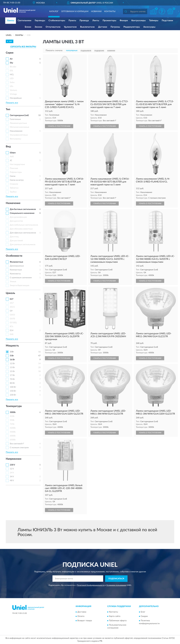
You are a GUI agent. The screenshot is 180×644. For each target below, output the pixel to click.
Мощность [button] (12, 346)
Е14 (12, 330)
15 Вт (12, 371)
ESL (12, 71)
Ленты (96, 21)
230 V (12, 465)
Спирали (14, 184)
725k (12, 424)
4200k (13, 428)
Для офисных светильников (23, 233)
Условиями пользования (116, 585)
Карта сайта (115, 616)
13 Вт (12, 368)
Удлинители (70, 27)
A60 (12, 157)
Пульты (72, 21)
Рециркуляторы (132, 27)
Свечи (13, 176)
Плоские (14, 168)
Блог (143, 612)
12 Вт (12, 364)
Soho (12, 82)
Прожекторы (109, 21)
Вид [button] (8, 147)
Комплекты (15, 274)
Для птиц (14, 237)
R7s (12, 327)
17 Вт (12, 375)
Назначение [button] (13, 203)
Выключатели (87, 27)
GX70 (12, 319)
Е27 (12, 299)
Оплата (81, 616)
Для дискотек (16, 221)
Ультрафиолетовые (19, 135)
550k (12, 420)
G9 (11, 311)
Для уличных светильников (23, 245)
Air (11, 59)
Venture (13, 90)
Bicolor (13, 67)
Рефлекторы (16, 172)
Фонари (124, 21)
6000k (13, 436)
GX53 (12, 315)
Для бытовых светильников (23, 209)
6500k (13, 440)
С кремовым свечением (21, 278)
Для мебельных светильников (24, 225)
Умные (13, 282)
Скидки (144, 616)
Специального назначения (22, 213)
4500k (13, 432)
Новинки (96, 11)
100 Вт (13, 387)
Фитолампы (15, 139)
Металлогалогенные (19, 127)
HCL (12, 75)
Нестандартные (17, 164)
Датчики (103, 27)
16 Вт (12, 360)
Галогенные (15, 119)
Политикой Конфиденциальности (91, 585)
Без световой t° (17, 444)
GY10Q (13, 323)
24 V (12, 473)
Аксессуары (149, 27)
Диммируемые (17, 266)
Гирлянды (40, 21)
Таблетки (14, 188)
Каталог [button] (54, 11)
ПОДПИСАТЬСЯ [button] (116, 579)
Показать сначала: (54, 51)
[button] (162, 11)
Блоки (28, 27)
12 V (12, 469)
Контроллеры (138, 21)
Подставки (167, 21)
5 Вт (12, 356)
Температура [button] (14, 406)
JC (11, 161)
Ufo (12, 86)
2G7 (12, 303)
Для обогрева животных (21, 229)
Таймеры (154, 21)
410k (12, 416)
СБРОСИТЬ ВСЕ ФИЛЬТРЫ (23, 47)
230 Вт (13, 395)
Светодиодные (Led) (19, 115)
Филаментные (16, 262)
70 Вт (12, 379)
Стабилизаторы (57, 21)
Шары (13, 153)
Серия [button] (10, 53)
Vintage (13, 94)
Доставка (82, 612)
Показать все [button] (12, 103)
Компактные (16, 270)
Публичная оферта (118, 621)
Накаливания (16, 131)
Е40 (12, 334)
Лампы (11, 21)
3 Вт (12, 352)
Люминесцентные (18, 123)
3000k (13, 412)
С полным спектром (19, 448)
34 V (12, 477)
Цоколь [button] (10, 293)
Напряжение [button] (14, 459)
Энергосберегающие (20, 285)
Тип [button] (8, 109)
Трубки (13, 192)
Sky (11, 63)
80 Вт (12, 383)
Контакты (110, 11)
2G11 (12, 307)
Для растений (16, 241)
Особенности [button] (14, 256)
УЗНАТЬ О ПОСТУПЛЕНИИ (59, 126)
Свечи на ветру (17, 180)
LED (12, 79)
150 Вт (13, 391)
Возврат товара (85, 621)
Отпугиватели (53, 27)
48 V (12, 481)
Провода (84, 21)
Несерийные (16, 98)
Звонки (38, 27)
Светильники (24, 21)
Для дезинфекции (18, 217)
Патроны (115, 27)
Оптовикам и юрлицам (75, 11)
